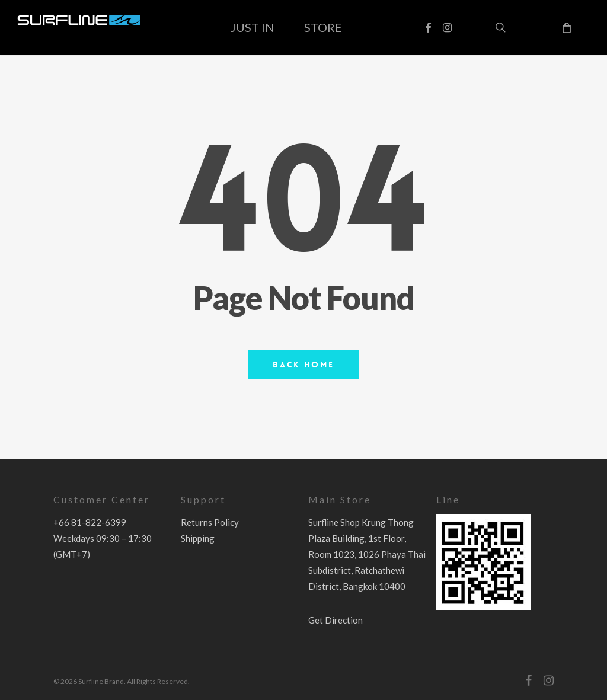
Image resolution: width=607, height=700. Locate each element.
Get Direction (336, 620)
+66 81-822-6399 (90, 522)
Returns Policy (210, 522)
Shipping (198, 538)
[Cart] (566, 27)
